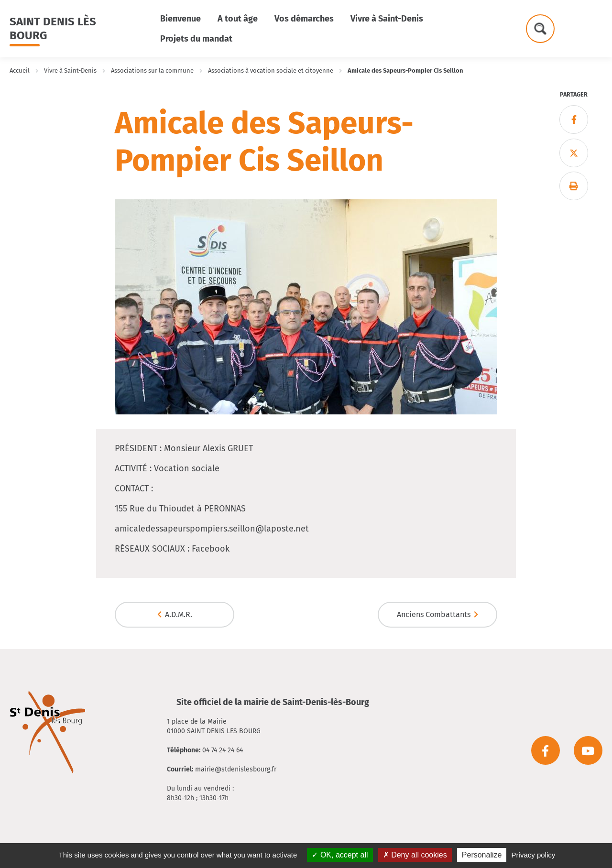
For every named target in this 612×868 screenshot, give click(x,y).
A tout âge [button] (238, 19)
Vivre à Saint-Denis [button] (387, 19)
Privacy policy (534, 855)
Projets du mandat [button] (196, 39)
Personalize (482, 855)
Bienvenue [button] (180, 19)
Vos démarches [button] (304, 19)
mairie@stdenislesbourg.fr (236, 769)
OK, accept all (340, 855)
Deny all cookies (415, 855)
